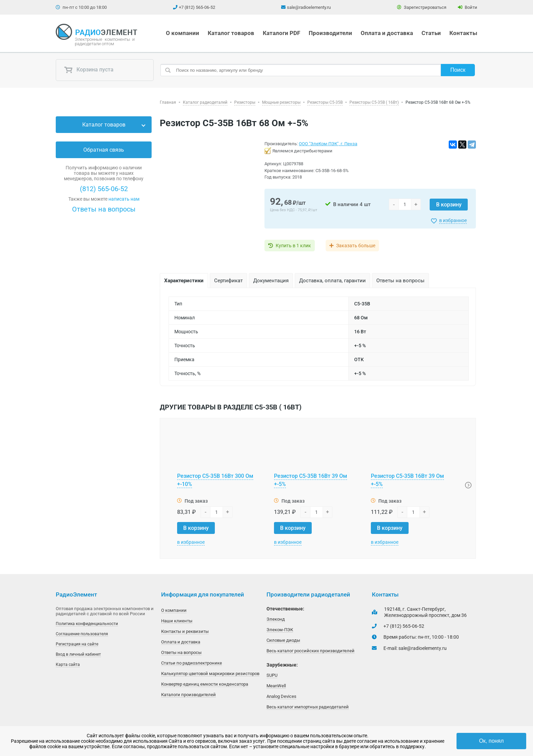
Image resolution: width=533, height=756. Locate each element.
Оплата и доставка (387, 33)
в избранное (453, 220)
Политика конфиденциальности (87, 624)
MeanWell (276, 686)
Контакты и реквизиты (185, 631)
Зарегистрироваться (422, 7)
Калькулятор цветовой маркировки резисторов (210, 674)
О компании (183, 33)
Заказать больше (356, 246)
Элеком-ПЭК (280, 630)
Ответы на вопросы (104, 209)
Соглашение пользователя (82, 634)
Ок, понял (491, 741)
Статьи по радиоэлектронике (192, 663)
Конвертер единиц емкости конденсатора (205, 684)
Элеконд (276, 619)
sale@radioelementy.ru (309, 7)
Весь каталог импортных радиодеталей (308, 707)
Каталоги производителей (188, 695)
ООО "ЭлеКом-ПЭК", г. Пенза (328, 144)
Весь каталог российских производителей (311, 651)
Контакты (463, 33)
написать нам (124, 199)
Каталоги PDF (281, 33)
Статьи (431, 33)
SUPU (272, 675)
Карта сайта (68, 665)
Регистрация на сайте (77, 644)
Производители (330, 33)
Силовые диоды (283, 640)
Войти (468, 7)
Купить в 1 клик (293, 246)
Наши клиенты (177, 621)
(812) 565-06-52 (104, 189)
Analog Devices (281, 696)
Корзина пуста (89, 70)
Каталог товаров (231, 33)
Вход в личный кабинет (78, 654)
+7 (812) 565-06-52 (197, 7)
